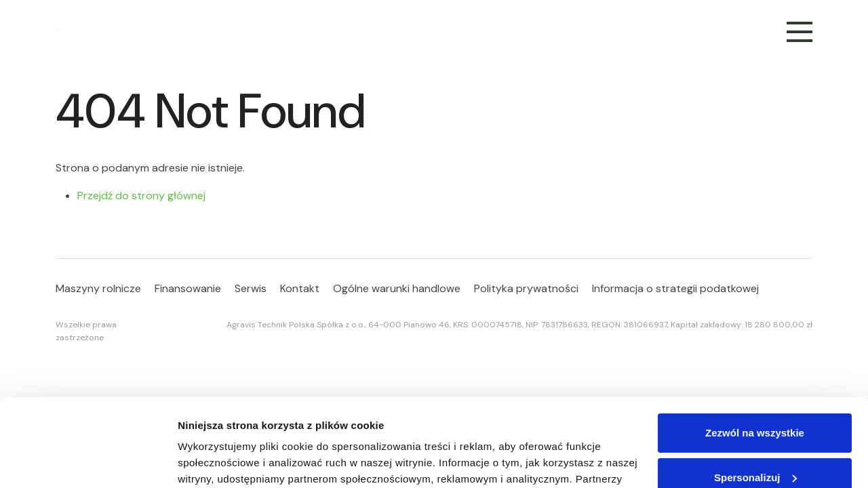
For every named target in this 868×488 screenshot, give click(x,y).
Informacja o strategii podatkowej (675, 288)
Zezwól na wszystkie (755, 345)
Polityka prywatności (526, 288)
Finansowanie (188, 288)
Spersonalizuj (755, 389)
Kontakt (300, 288)
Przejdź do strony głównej (141, 196)
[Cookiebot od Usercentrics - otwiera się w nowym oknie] (88, 462)
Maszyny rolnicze (98, 288)
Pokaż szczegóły (218, 461)
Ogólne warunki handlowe (397, 288)
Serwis (251, 288)
